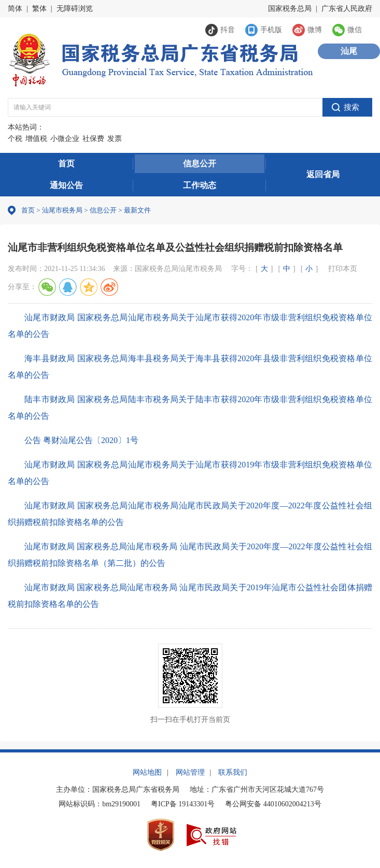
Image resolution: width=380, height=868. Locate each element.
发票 (115, 139)
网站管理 (190, 772)
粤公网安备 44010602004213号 (273, 804)
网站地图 (147, 772)
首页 (66, 163)
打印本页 (343, 269)
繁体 (39, 9)
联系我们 (233, 772)
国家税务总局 (290, 9)
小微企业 (65, 139)
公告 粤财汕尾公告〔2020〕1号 (81, 440)
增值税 (36, 139)
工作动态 (200, 185)
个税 (15, 139)
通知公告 (66, 185)
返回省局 (323, 174)
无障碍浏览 (75, 9)
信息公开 (200, 163)
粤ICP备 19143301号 (183, 804)
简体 (15, 9)
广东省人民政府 (347, 9)
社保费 (93, 139)
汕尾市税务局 (62, 210)
